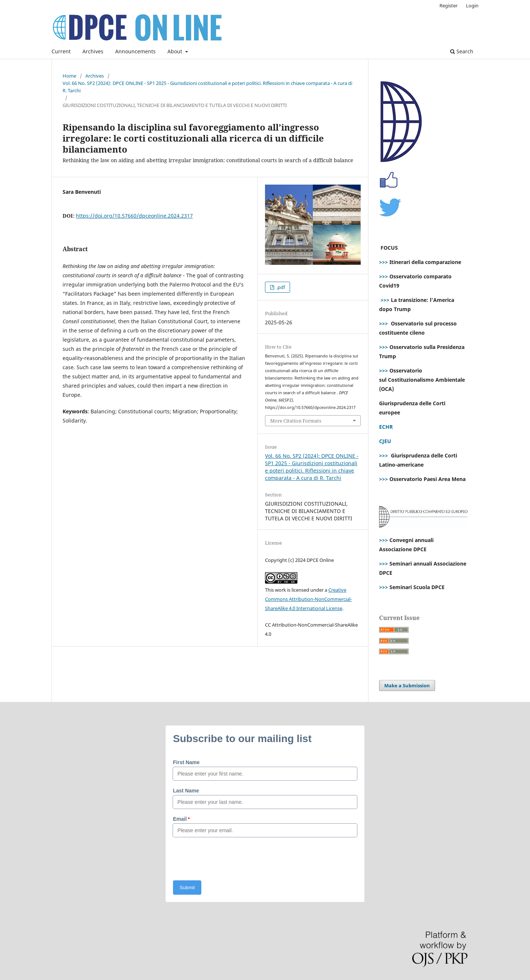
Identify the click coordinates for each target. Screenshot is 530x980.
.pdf (280, 287)
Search (462, 51)
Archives (93, 51)
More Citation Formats (296, 421)
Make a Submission (407, 685)
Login (472, 6)
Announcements (135, 51)
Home (69, 76)
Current (61, 51)
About (176, 51)
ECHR (386, 427)
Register (448, 6)
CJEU (385, 441)
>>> (384, 262)
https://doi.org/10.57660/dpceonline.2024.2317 (134, 216)
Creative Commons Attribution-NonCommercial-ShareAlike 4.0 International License (308, 599)
